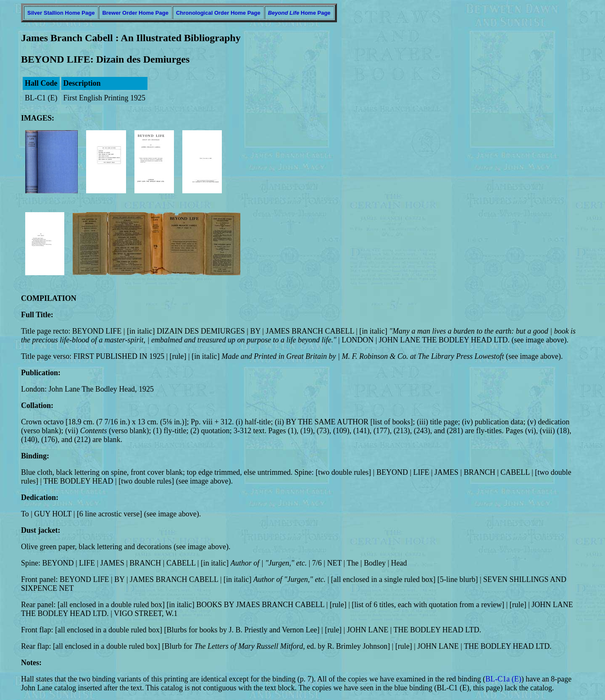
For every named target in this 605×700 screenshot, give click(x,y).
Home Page (299, 13)
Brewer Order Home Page (135, 13)
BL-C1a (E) (503, 679)
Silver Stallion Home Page (61, 13)
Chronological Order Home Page (218, 13)
